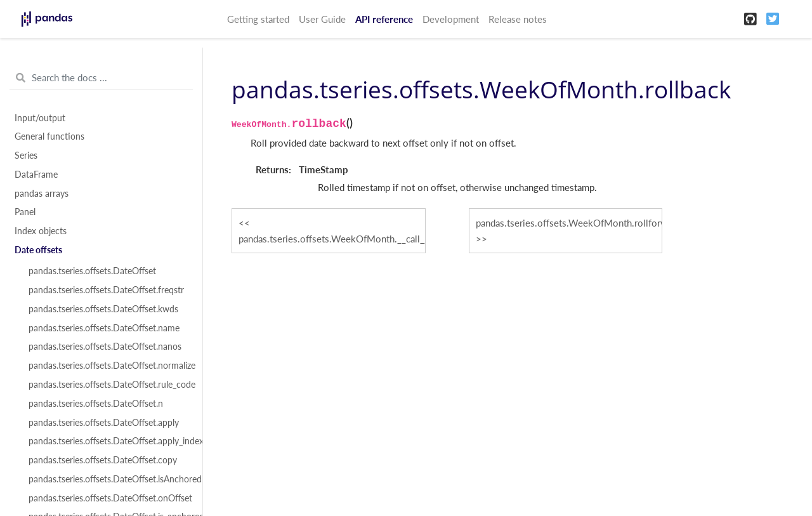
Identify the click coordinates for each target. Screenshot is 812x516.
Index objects (41, 231)
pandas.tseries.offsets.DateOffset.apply (104, 423)
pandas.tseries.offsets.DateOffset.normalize (108, 366)
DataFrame (36, 175)
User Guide (322, 19)
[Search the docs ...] (101, 78)
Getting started (258, 19)
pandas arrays (42, 194)
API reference (384, 19)
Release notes (518, 19)
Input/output (40, 118)
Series (26, 155)
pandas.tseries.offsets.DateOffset (92, 271)
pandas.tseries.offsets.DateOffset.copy (103, 460)
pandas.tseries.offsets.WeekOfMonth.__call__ (332, 239)
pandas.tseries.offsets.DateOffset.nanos (105, 347)
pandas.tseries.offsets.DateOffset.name (104, 328)
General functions (49, 136)
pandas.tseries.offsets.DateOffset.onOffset (108, 498)
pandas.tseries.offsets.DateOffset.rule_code (108, 385)
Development (451, 19)
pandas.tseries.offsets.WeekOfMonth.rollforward (569, 223)
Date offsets (38, 250)
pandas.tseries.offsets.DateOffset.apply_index (108, 441)
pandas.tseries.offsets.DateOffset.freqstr (106, 290)
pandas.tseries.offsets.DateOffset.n (96, 404)
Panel (25, 212)
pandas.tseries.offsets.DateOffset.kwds (103, 309)
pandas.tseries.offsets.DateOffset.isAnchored (108, 479)
